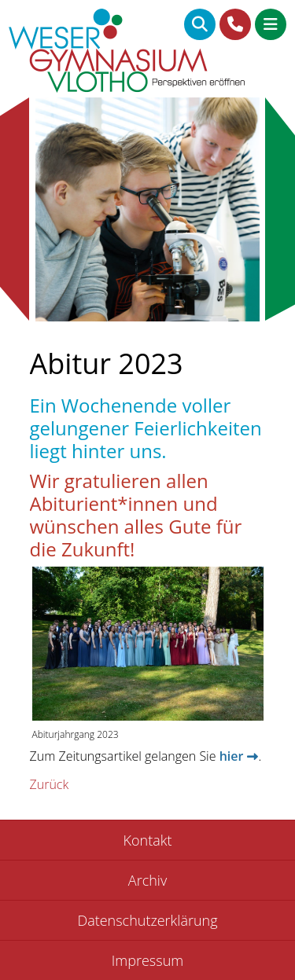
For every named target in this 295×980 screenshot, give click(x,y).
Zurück (50, 784)
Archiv (147, 880)
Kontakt (148, 840)
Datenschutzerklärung (147, 920)
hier (232, 756)
